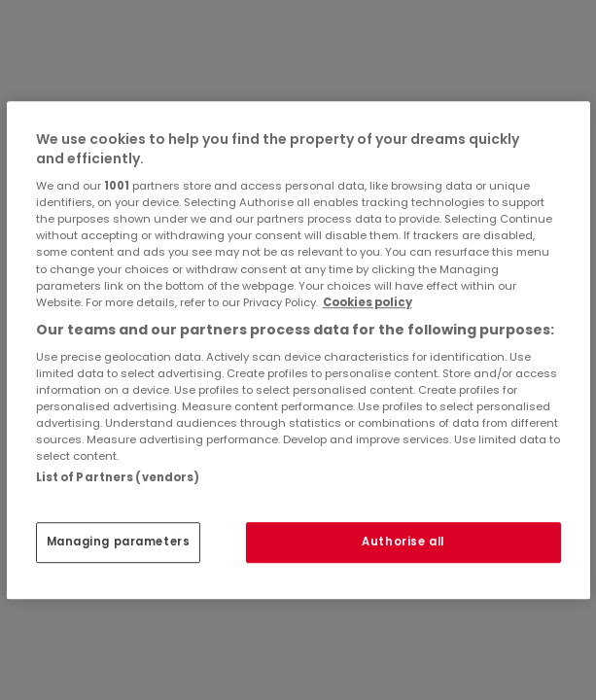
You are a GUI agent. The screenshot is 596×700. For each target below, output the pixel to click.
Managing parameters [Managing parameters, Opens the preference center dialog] (119, 542)
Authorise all (403, 542)
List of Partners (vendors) (118, 477)
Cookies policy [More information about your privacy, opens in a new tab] (368, 302)
